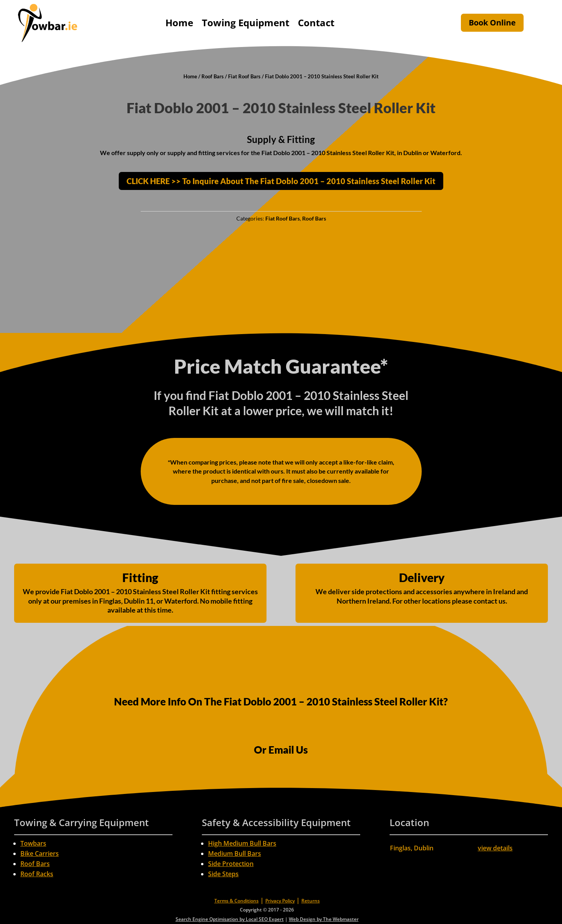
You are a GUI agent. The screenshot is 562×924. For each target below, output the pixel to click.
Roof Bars (213, 76)
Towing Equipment (246, 23)
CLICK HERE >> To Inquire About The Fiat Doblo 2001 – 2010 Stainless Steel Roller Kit (281, 181)
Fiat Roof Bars (244, 76)
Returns (311, 901)
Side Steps (223, 874)
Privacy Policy (280, 901)
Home (179, 23)
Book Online (492, 23)
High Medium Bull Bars (242, 843)
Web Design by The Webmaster (324, 919)
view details (495, 848)
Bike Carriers (40, 853)
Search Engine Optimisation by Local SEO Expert (230, 919)
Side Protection (231, 864)
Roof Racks (37, 874)
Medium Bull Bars (235, 853)
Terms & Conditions (237, 901)
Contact (316, 23)
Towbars (33, 843)
